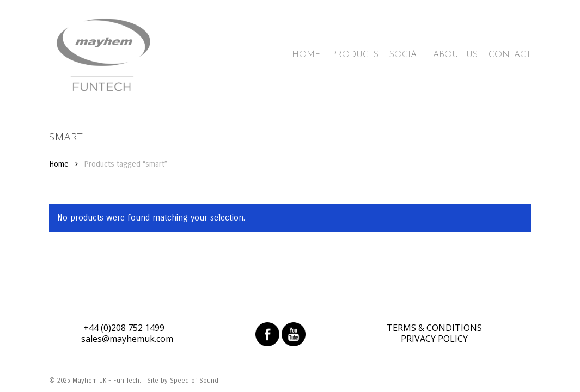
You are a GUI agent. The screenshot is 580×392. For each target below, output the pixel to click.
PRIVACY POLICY (434, 339)
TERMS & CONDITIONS (434, 328)
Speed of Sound (194, 381)
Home (59, 164)
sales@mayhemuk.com (127, 339)
